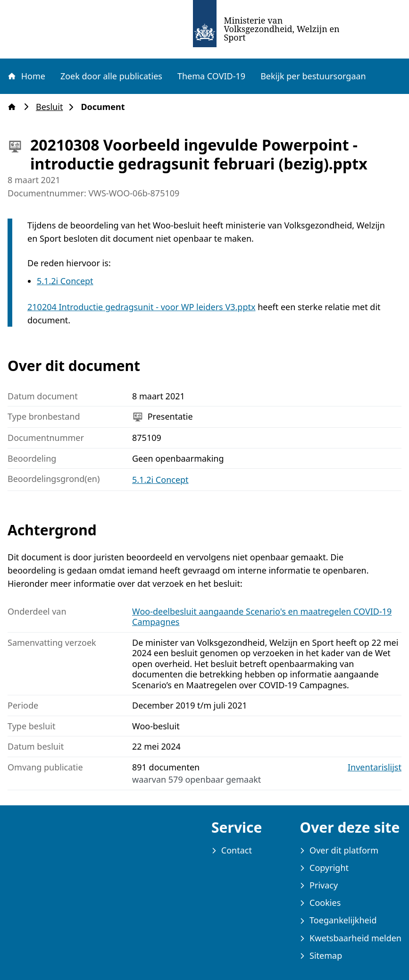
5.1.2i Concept (65, 281)
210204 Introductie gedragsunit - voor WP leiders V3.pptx (141, 307)
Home (26, 76)
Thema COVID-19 (211, 76)
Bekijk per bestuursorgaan (313, 76)
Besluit (52, 107)
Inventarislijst (375, 767)
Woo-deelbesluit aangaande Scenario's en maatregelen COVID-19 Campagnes (262, 617)
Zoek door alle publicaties (111, 76)
